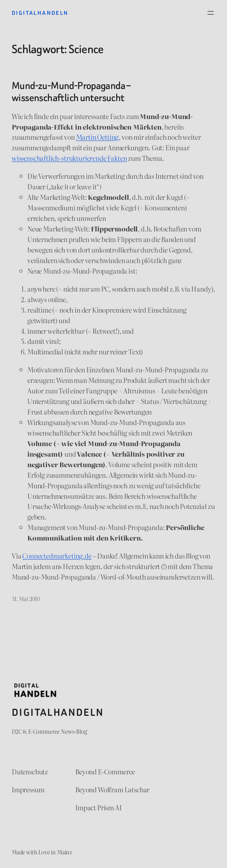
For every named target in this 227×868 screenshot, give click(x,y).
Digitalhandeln (40, 13)
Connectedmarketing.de (57, 556)
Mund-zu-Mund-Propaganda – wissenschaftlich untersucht (71, 92)
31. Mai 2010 (26, 599)
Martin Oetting (98, 137)
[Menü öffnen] (211, 13)
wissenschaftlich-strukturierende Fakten (69, 158)
